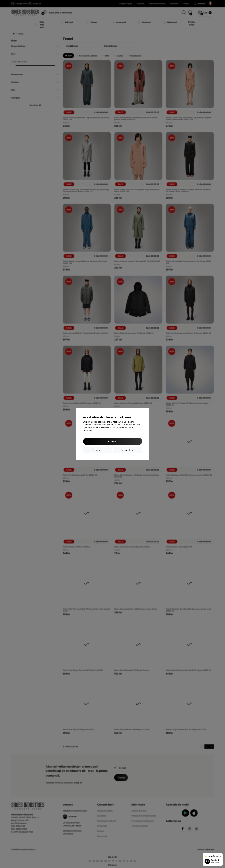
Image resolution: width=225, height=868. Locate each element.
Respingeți (97, 450)
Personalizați (127, 450)
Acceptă (112, 441)
